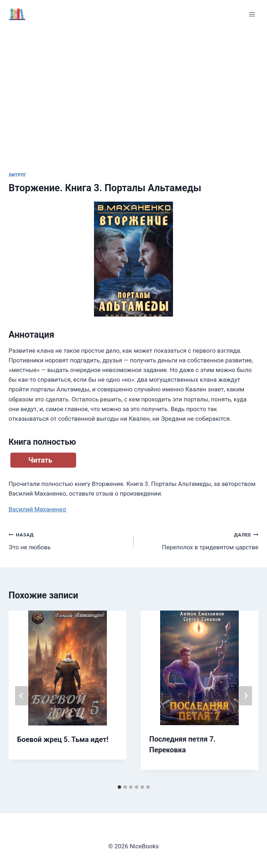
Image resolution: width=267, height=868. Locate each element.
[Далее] (246, 696)
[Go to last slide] (21, 696)
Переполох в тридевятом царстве (199, 540)
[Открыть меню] (252, 14)
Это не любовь (68, 540)
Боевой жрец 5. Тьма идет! (63, 739)
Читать (40, 460)
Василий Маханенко (37, 509)
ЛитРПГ (18, 175)
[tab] (119, 787)
